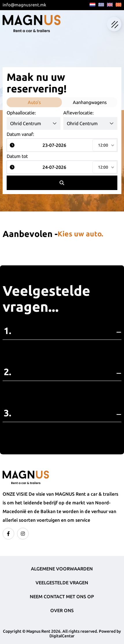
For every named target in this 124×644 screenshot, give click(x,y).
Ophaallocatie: (21, 113)
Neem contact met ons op (62, 596)
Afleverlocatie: (78, 113)
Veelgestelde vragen (62, 583)
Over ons (62, 610)
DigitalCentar (62, 636)
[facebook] (8, 534)
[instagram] (23, 534)
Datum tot (17, 156)
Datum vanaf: (20, 134)
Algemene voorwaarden (62, 569)
